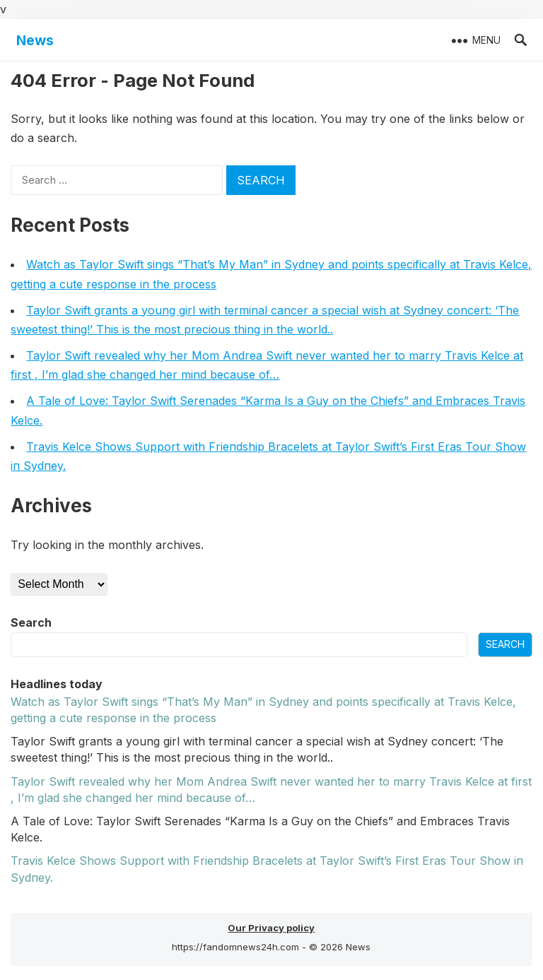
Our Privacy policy (271, 928)
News (35, 40)
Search (31, 622)
